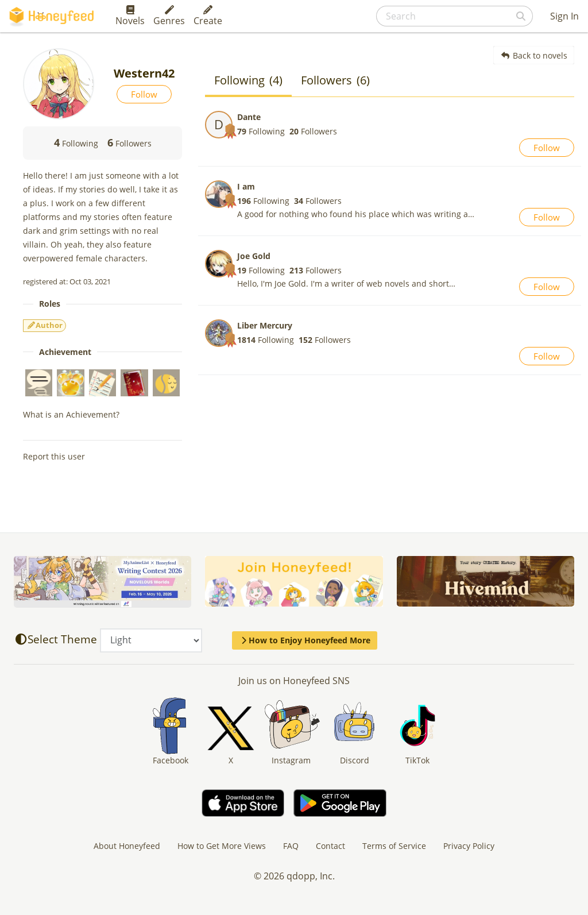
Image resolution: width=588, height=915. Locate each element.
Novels (130, 16)
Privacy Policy (469, 846)
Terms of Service (394, 846)
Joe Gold (254, 256)
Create (208, 16)
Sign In (564, 16)
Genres (169, 16)
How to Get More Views (222, 846)
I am (246, 186)
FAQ (291, 846)
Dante (249, 117)
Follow (144, 94)
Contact (330, 846)
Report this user (54, 456)
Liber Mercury (265, 325)
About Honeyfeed (127, 846)
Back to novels (534, 55)
